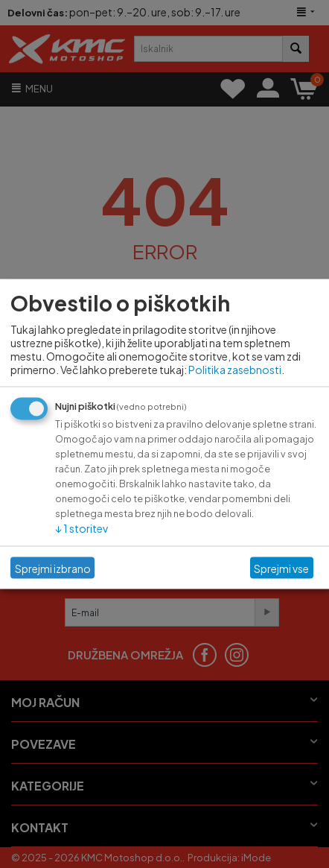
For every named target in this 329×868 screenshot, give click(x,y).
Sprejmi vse (281, 568)
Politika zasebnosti (235, 370)
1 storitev (82, 528)
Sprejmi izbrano (53, 568)
